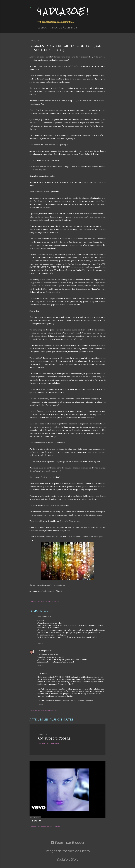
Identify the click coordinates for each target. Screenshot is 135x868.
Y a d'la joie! (43, 651)
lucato (85, 851)
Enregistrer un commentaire (43, 710)
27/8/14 (40, 704)
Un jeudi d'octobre (54, 738)
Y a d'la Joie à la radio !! (63, 28)
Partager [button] (33, 601)
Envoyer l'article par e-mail (49, 601)
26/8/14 (40, 643)
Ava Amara (42, 617)
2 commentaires (53, 743)
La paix (35, 821)
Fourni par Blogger (68, 843)
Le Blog (42, 28)
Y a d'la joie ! (63, 11)
